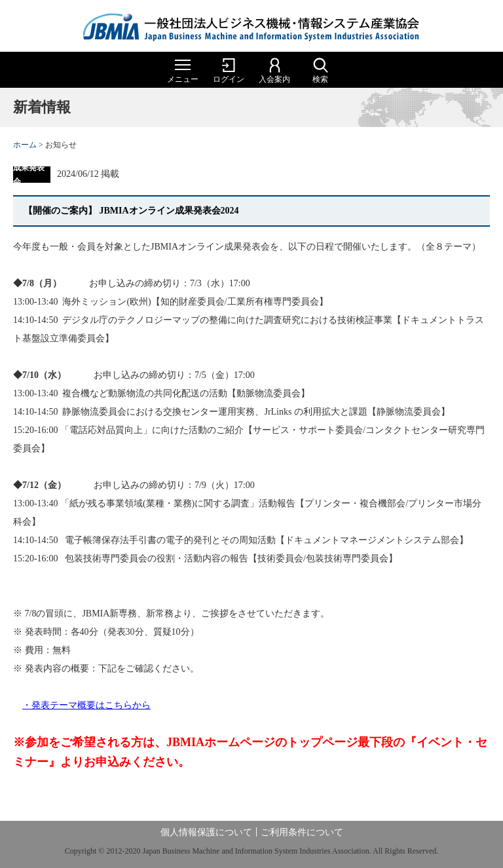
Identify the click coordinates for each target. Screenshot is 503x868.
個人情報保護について (206, 832)
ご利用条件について (302, 832)
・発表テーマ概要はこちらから (86, 705)
